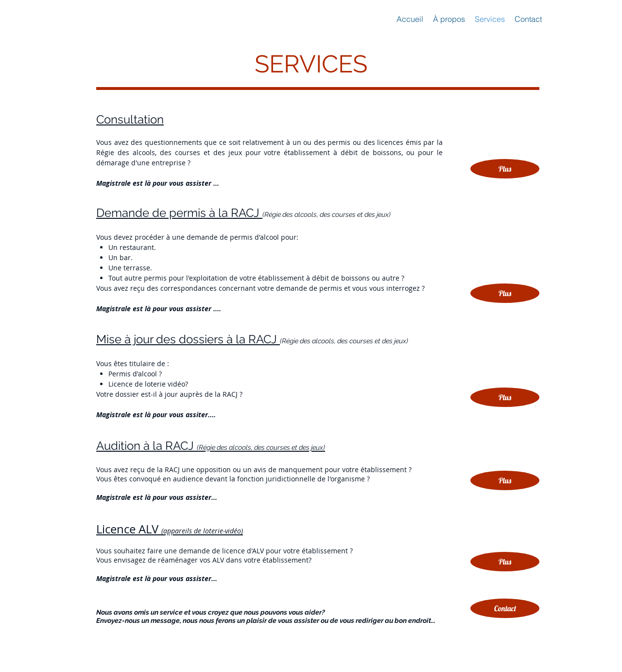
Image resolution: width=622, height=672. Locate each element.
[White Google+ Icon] (532, 666)
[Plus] (505, 562)
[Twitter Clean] (516, 666)
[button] (505, 608)
